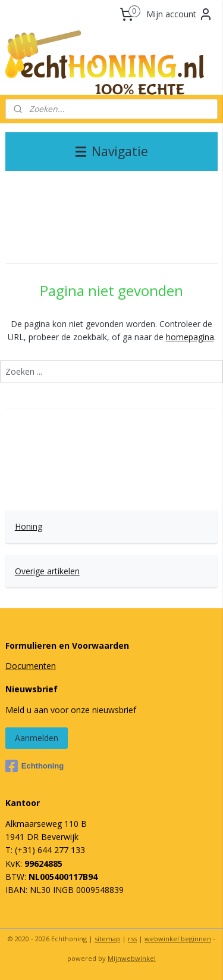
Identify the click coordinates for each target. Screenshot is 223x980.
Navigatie (112, 151)
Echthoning (35, 766)
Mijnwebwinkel (132, 958)
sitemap (107, 939)
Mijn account (180, 14)
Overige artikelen (47, 571)
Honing (29, 526)
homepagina (190, 337)
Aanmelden (37, 738)
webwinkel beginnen (178, 939)
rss (132, 939)
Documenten (31, 666)
